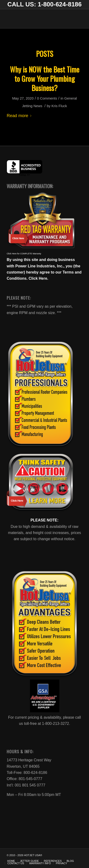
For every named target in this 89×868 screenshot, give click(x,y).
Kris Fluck (59, 106)
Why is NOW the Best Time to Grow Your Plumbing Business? (45, 79)
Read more (20, 116)
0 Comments (47, 98)
